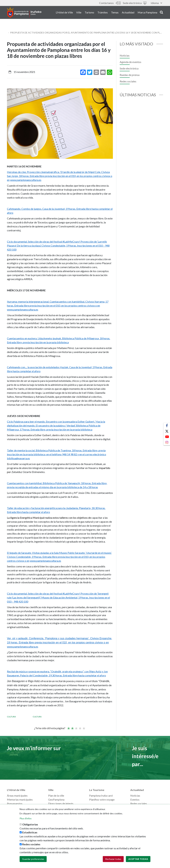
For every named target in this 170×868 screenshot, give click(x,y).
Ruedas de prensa (130, 75)
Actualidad (128, 13)
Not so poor (72, 727)
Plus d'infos (26, 818)
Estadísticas (30, 832)
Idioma (156, 3)
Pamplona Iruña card (101, 796)
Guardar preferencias (33, 859)
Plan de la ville (56, 796)
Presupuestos (15, 803)
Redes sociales (128, 81)
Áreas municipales (17, 796)
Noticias (125, 55)
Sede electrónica (135, 3)
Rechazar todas (113, 859)
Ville (79, 13)
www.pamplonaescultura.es (26, 180)
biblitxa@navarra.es (18, 458)
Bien (80, 727)
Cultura (11, 717)
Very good (84, 727)
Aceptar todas (138, 859)
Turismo (89, 13)
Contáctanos (110, 3)
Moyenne (76, 727)
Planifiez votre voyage (102, 799)
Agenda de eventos (130, 62)
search (161, 13)
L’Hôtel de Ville (64, 13)
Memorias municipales (20, 799)
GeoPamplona (56, 799)
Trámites (103, 13)
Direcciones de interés (61, 803)
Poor (68, 727)
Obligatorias (30, 824)
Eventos (135, 799)
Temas (115, 13)
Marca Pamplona (147, 13)
